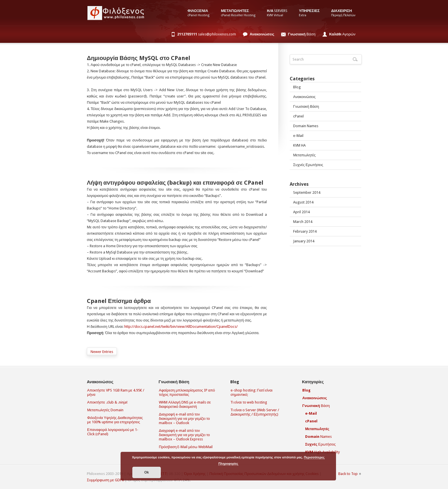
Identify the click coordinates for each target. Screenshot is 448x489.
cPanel (298, 116)
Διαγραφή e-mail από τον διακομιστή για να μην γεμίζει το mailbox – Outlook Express (184, 435)
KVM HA (299, 145)
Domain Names (306, 126)
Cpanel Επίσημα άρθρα (119, 301)
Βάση (302, 34)
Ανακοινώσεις (304, 97)
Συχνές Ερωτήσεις (308, 165)
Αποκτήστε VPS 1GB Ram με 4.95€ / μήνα (116, 392)
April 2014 (301, 212)
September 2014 (307, 192)
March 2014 (303, 222)
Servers (277, 13)
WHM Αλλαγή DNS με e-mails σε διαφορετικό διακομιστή (185, 404)
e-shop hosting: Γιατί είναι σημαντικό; (252, 392)
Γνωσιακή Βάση (306, 106)
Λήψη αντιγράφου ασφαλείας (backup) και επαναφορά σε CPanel (175, 183)
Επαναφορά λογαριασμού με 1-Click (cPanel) (113, 432)
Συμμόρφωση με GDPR (105, 480)
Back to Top (348, 474)
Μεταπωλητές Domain (105, 410)
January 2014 (304, 241)
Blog (297, 87)
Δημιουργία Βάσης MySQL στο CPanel (139, 58)
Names (318, 437)
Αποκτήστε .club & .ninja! (107, 402)
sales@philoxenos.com (207, 34)
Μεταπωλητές (304, 155)
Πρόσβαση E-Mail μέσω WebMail (186, 447)
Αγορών (342, 34)
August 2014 (303, 202)
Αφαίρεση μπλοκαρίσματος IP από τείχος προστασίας (187, 392)
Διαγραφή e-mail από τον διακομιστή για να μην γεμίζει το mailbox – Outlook (184, 419)
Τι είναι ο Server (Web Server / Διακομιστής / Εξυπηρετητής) (255, 412)
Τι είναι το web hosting (249, 402)
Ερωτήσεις (320, 444)
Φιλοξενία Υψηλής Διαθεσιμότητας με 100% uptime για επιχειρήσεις (115, 420)
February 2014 (305, 231)
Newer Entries (102, 352)
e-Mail (298, 136)
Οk (147, 472)
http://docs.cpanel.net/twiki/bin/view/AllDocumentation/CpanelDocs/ (181, 327)
